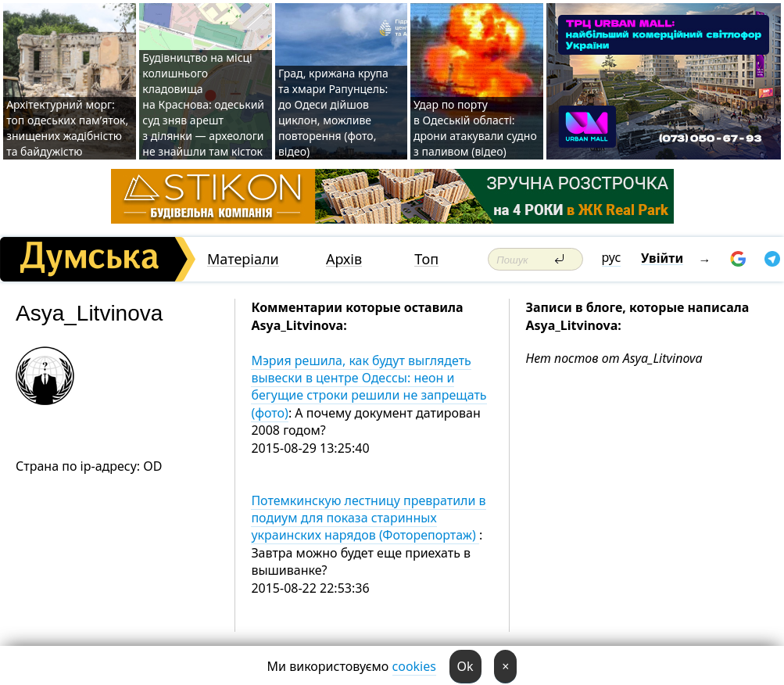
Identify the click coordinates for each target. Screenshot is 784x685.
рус (612, 257)
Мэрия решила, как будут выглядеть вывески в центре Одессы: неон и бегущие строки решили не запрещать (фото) (369, 387)
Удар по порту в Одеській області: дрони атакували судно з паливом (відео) (475, 128)
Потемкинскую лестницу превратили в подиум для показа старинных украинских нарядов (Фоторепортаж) (368, 518)
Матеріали (243, 259)
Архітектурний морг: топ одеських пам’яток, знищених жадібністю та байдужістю (67, 128)
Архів (344, 259)
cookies (414, 666)
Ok (465, 666)
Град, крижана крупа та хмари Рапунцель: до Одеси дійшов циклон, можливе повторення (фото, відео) (333, 112)
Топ (426, 259)
